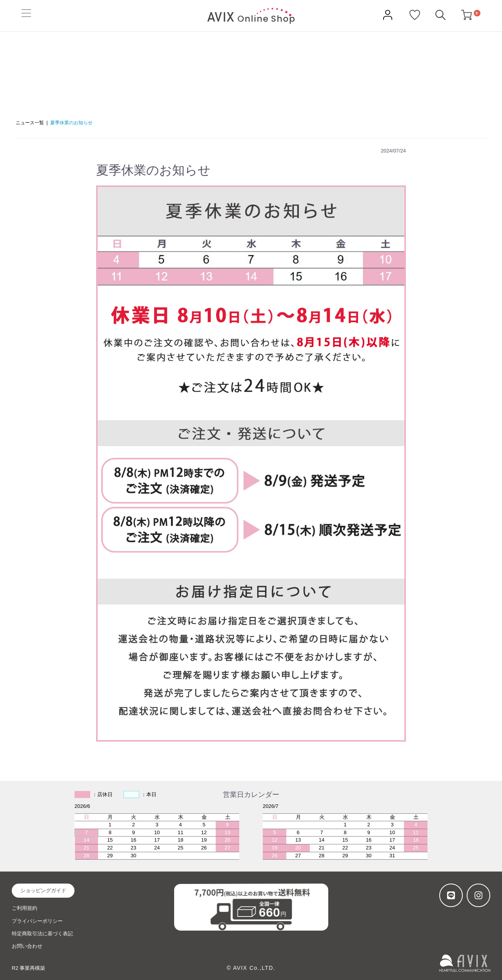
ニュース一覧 (30, 123)
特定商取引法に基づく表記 (42, 934)
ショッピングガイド (43, 890)
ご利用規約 (25, 908)
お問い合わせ (27, 946)
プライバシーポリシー (37, 921)
